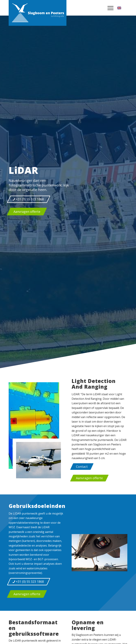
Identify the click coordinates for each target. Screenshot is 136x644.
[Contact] (82, 467)
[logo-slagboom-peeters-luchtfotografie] (38, 13)
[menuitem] (110, 8)
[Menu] (110, 8)
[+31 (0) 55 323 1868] (29, 199)
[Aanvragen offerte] (27, 212)
